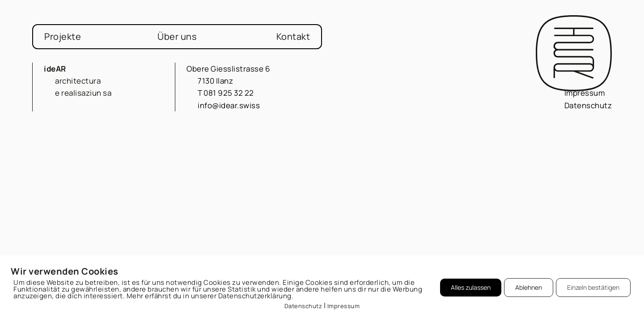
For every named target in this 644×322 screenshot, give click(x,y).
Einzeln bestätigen (593, 287)
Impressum (585, 93)
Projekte (63, 36)
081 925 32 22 (229, 93)
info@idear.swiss (229, 105)
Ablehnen (529, 287)
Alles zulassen (471, 287)
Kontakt (293, 36)
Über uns (177, 36)
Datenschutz (588, 105)
